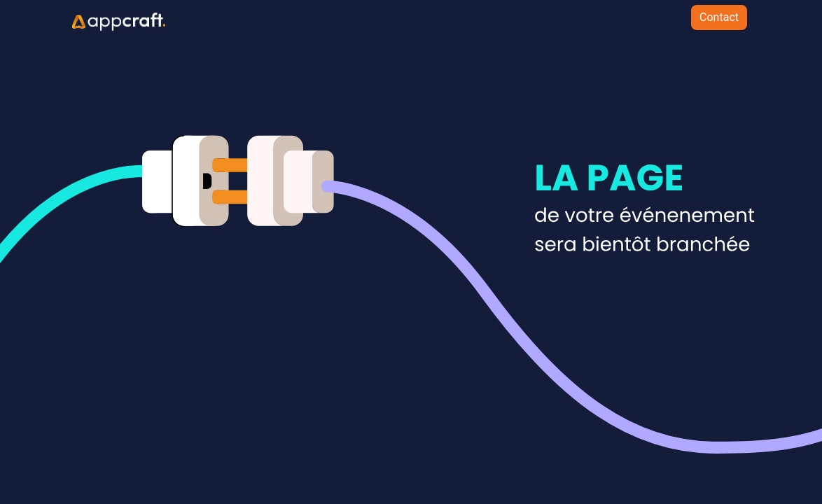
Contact (719, 17)
